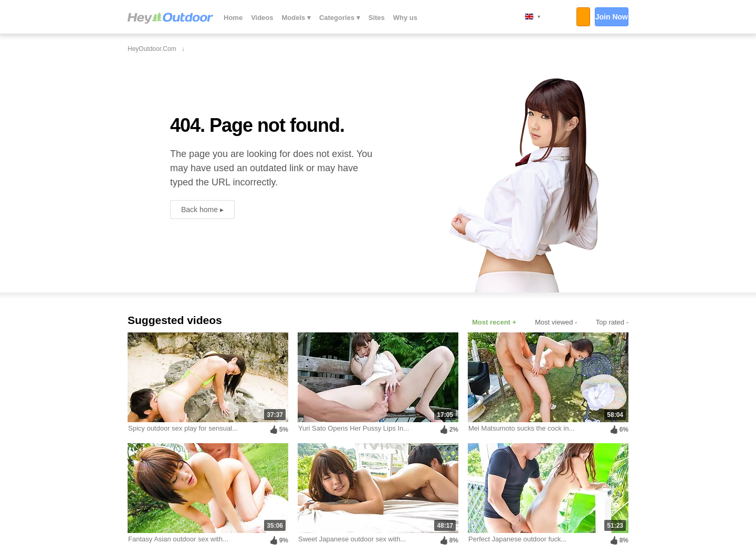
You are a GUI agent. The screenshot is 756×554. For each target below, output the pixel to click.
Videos (262, 18)
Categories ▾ (340, 18)
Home (233, 18)
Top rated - (612, 322)
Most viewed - (556, 322)
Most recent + (494, 322)
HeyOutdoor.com (170, 18)
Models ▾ (296, 18)
